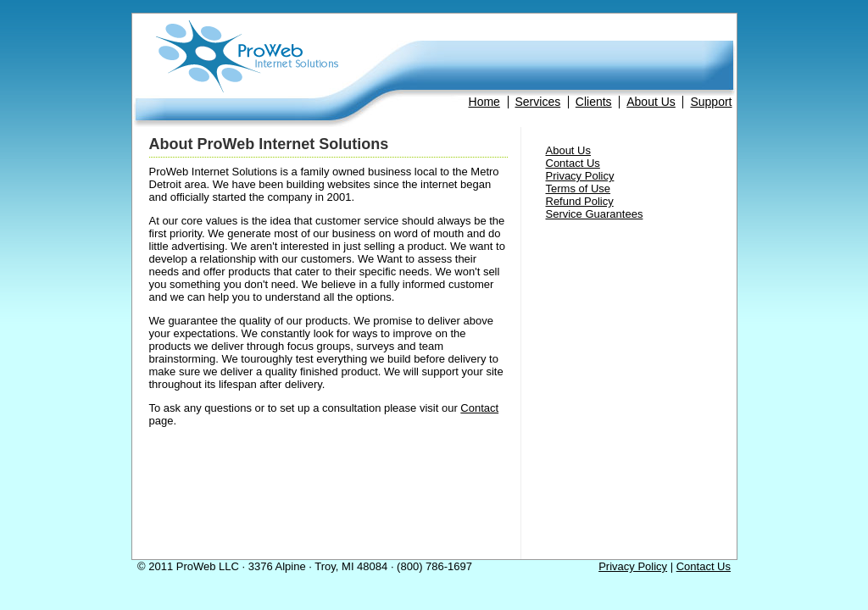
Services (538, 102)
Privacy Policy (580, 176)
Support (711, 102)
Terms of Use (579, 189)
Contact (479, 408)
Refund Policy (580, 201)
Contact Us (573, 163)
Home (484, 102)
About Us (651, 102)
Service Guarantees (595, 214)
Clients (594, 102)
